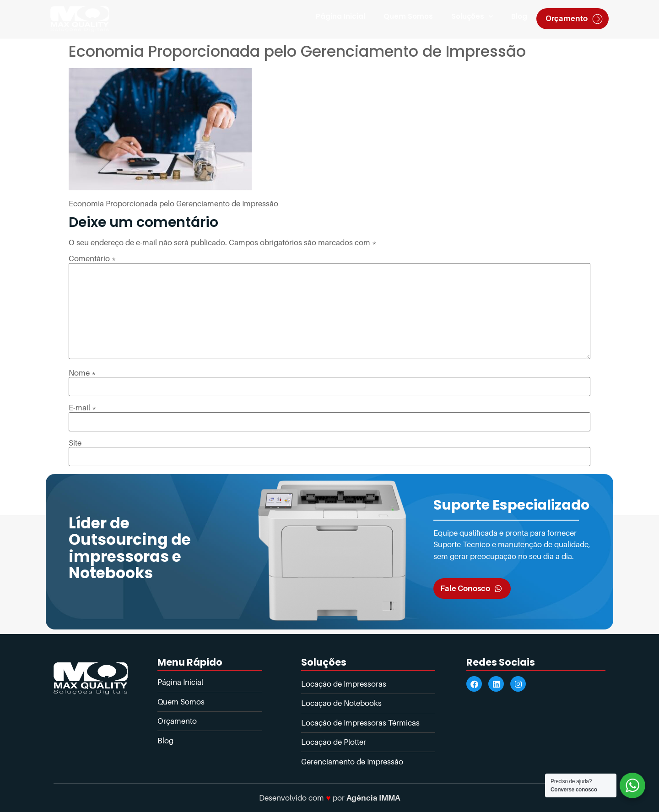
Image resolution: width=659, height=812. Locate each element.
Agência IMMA (373, 798)
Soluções (472, 17)
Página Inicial (340, 16)
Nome (82, 373)
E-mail (83, 408)
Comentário (92, 259)
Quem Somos (408, 16)
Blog (519, 16)
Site (75, 443)
